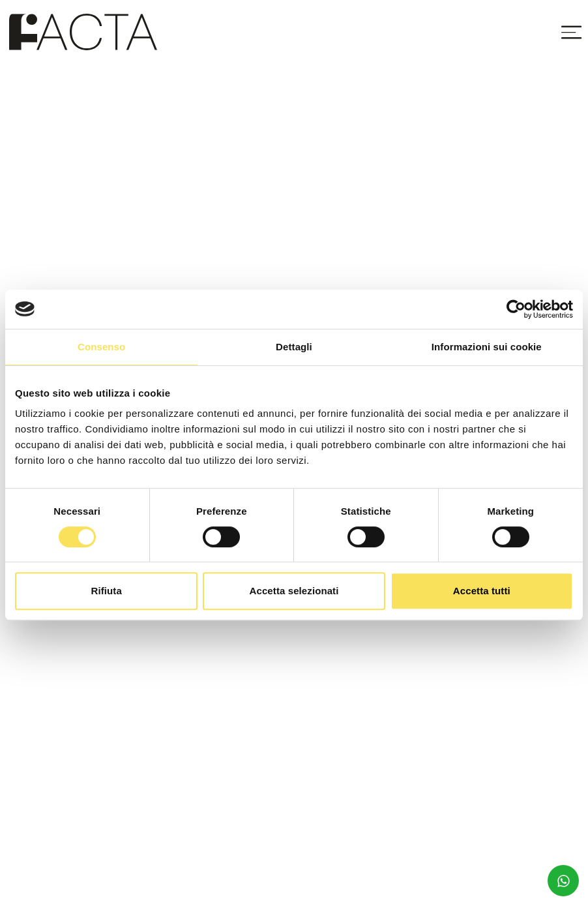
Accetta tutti (482, 591)
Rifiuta (106, 591)
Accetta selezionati (294, 591)
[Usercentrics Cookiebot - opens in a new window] (516, 309)
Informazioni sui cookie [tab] (487, 347)
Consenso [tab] (101, 347)
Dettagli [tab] (294, 347)
